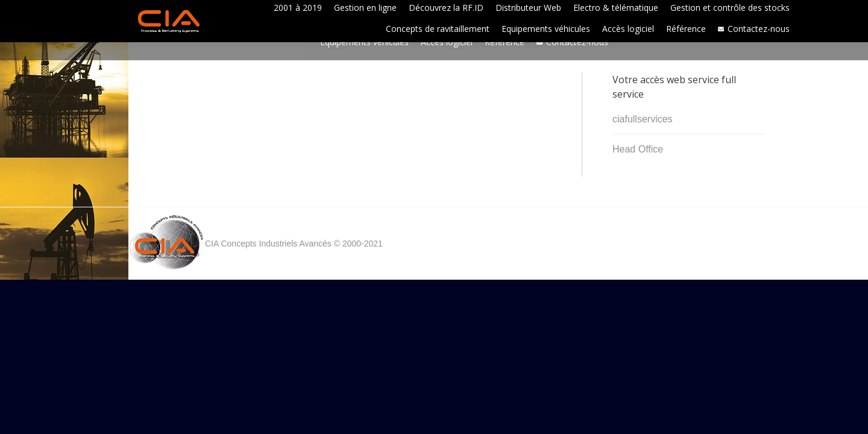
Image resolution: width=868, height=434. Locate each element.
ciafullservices (643, 119)
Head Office (638, 149)
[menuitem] (298, 8)
